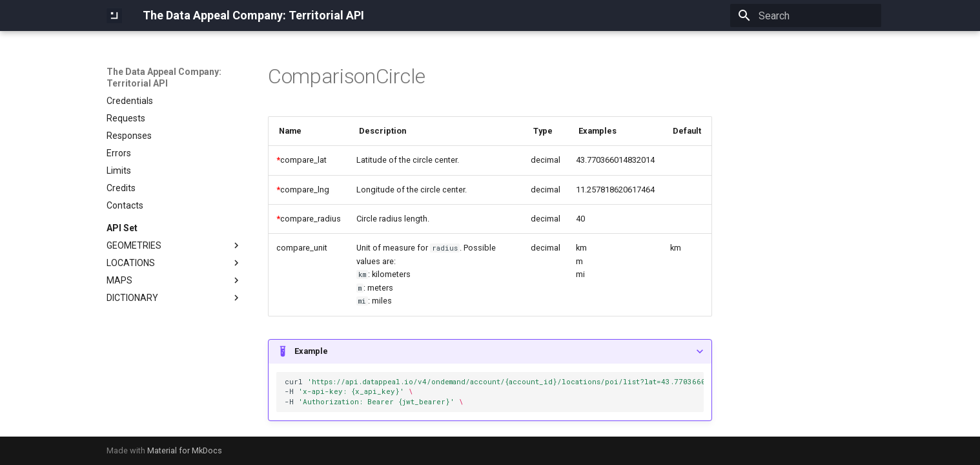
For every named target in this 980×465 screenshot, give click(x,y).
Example (311, 351)
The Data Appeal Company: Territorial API (164, 77)
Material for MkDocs (185, 450)
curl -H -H (494, 391)
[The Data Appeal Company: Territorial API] (114, 15)
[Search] (806, 15)
